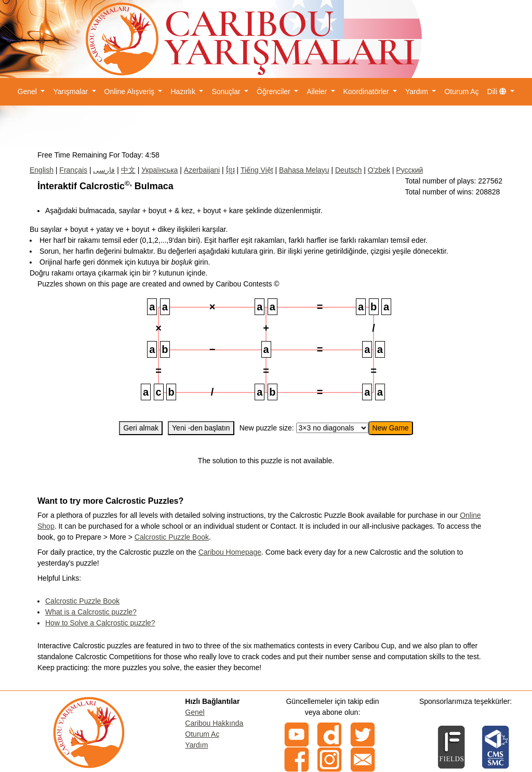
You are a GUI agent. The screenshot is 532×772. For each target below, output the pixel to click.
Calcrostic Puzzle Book (172, 537)
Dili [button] (498, 91)
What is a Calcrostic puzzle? (91, 612)
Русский (409, 170)
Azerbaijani (202, 170)
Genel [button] (28, 91)
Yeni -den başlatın (201, 428)
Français (73, 170)
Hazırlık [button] (184, 91)
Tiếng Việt (257, 170)
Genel (195, 712)
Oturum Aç (461, 91)
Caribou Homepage (230, 552)
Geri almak (141, 428)
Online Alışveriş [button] (130, 91)
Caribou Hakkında (214, 723)
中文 (128, 170)
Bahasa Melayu (304, 170)
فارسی (104, 170)
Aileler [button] (318, 91)
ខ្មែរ (230, 170)
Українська (159, 170)
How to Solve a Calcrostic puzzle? (100, 623)
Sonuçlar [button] (227, 91)
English (42, 170)
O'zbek (379, 170)
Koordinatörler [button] (367, 91)
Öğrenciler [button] (274, 91)
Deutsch (348, 170)
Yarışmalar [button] (71, 91)
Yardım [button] (418, 91)
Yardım (196, 745)
